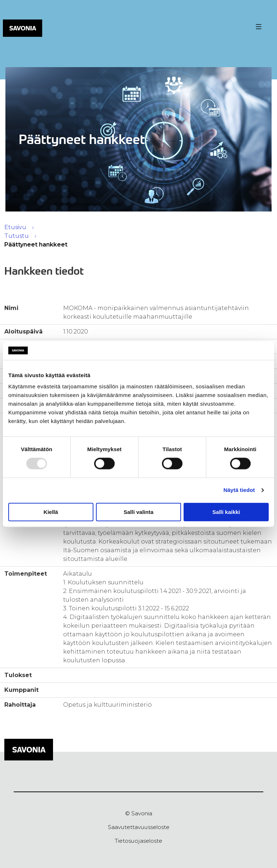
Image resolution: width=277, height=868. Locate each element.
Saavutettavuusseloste (139, 827)
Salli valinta (139, 512)
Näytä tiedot (239, 490)
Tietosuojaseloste (138, 841)
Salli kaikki (226, 512)
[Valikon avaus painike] (258, 27)
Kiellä (51, 512)
